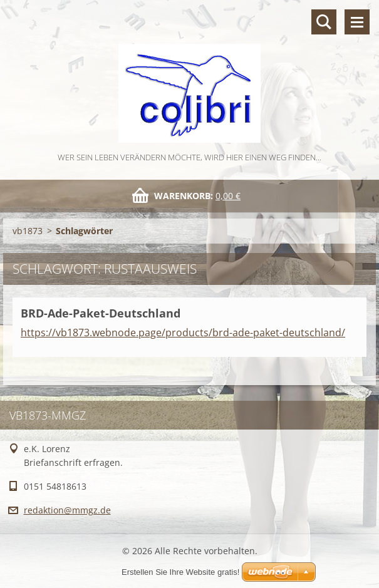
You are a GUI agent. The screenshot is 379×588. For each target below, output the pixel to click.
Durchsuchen (324, 22)
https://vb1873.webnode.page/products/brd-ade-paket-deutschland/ (183, 333)
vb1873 (28, 231)
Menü (357, 22)
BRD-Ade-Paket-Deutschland (101, 313)
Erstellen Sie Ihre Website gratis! (180, 572)
